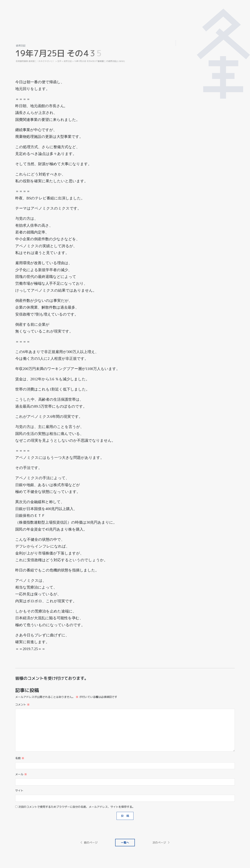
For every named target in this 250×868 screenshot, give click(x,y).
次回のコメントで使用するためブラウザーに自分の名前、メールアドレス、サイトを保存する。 (77, 807)
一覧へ (125, 843)
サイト (19, 791)
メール (21, 774)
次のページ (161, 843)
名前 (20, 758)
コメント (22, 705)
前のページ (89, 843)
